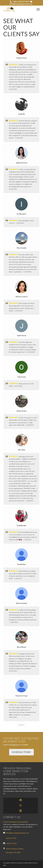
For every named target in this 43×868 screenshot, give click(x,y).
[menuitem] (37, 9)
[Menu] (37, 9)
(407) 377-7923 (11, 838)
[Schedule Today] (21, 752)
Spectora (31, 863)
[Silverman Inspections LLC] (18, 9)
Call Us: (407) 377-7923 (21, 2)
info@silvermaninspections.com (21, 4)
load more (21, 725)
